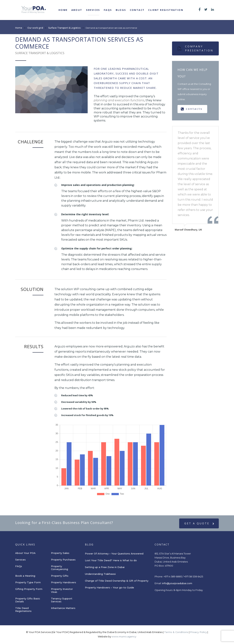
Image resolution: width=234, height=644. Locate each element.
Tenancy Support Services (62, 600)
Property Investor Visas (62, 590)
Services (93, 10)
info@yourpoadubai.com (177, 583)
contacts (192, 109)
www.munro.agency (124, 636)
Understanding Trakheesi (100, 574)
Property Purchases (63, 560)
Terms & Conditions (176, 632)
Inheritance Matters (63, 608)
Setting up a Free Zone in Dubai (105, 567)
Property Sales (60, 553)
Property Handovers (64, 582)
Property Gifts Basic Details (28, 600)
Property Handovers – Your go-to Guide (109, 587)
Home (63, 10)
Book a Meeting (25, 576)
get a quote (200, 523)
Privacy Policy (198, 632)
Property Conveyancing (60, 568)
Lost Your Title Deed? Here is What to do (111, 560)
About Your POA (25, 553)
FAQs (108, 10)
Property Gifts (60, 576)
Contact (137, 10)
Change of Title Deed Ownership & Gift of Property (117, 581)
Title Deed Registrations (23, 609)
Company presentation (195, 48)
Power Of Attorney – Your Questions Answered (114, 554)
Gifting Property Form (29, 589)
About (77, 10)
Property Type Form (28, 582)
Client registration (166, 10)
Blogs (121, 10)
